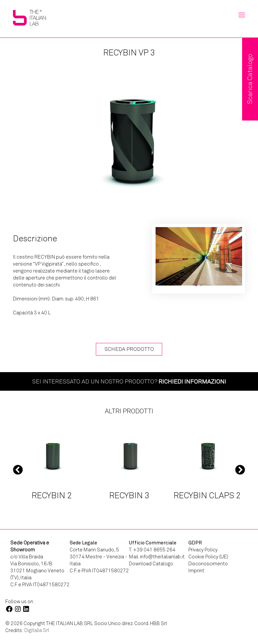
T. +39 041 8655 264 (152, 550)
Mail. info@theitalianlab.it (157, 557)
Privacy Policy (203, 550)
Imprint (196, 571)
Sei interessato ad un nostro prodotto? (129, 381)
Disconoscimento (208, 564)
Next (240, 469)
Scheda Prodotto (129, 349)
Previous (18, 469)
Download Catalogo (151, 564)
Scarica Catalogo (250, 79)
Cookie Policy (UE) (208, 557)
